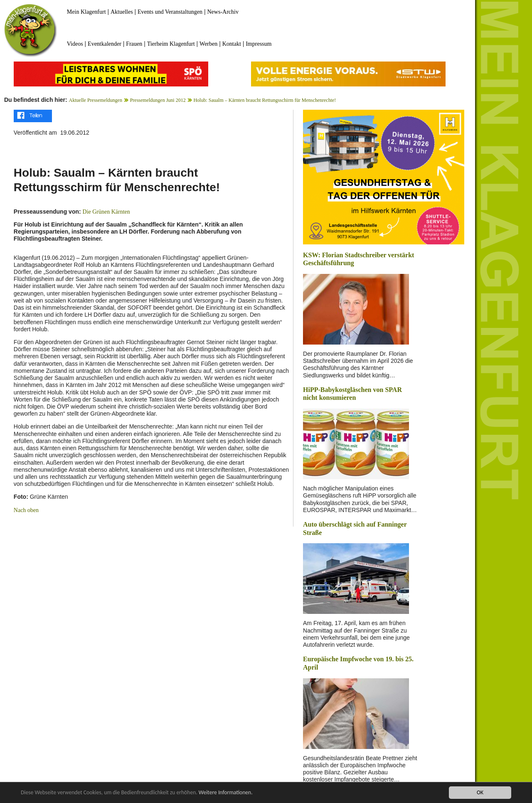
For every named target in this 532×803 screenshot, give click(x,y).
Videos (75, 44)
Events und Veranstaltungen (170, 12)
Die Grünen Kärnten (106, 212)
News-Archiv (223, 12)
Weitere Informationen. (226, 793)
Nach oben (26, 510)
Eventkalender (105, 44)
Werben (208, 44)
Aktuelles (122, 12)
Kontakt (232, 44)
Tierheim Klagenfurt (171, 44)
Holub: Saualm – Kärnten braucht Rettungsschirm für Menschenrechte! (265, 100)
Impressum (259, 44)
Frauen (134, 44)
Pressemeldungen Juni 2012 (158, 100)
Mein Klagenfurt (86, 12)
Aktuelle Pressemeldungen (96, 100)
